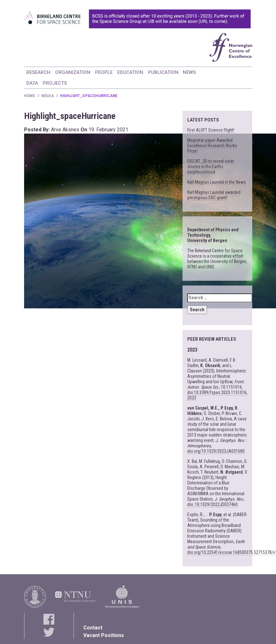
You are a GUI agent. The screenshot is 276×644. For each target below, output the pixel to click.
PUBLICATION (163, 72)
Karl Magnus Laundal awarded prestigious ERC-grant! (214, 195)
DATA (32, 83)
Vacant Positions (104, 635)
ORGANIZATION (73, 72)
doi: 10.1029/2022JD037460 (212, 504)
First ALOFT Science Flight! (211, 130)
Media (48, 96)
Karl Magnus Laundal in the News (217, 182)
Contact (93, 628)
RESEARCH (38, 72)
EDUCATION (130, 72)
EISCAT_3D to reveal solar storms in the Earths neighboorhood (211, 167)
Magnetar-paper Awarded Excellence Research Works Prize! (212, 146)
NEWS (189, 72)
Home (30, 96)
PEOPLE (104, 72)
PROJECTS (55, 83)
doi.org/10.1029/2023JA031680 (216, 451)
